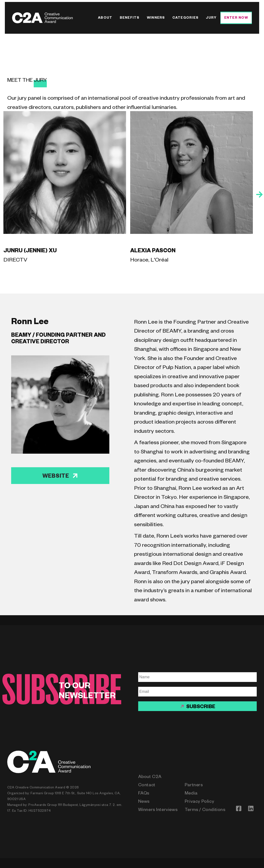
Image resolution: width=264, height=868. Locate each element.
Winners (156, 18)
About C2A (150, 777)
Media (191, 794)
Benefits (130, 18)
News (144, 802)
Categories (186, 18)
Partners (194, 786)
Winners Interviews (158, 810)
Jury (211, 18)
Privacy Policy (199, 802)
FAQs (144, 794)
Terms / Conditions (205, 810)
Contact (147, 786)
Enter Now (236, 18)
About (105, 18)
